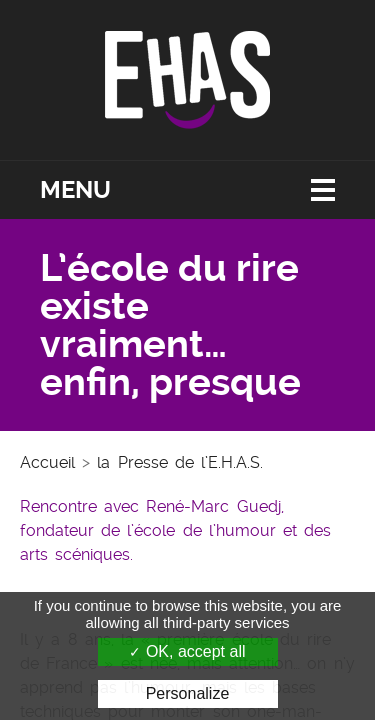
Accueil (47, 462)
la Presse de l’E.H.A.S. (180, 462)
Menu (75, 190)
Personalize (188, 693)
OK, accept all (187, 651)
